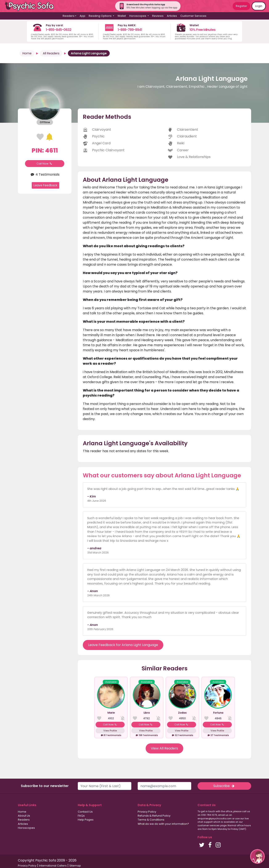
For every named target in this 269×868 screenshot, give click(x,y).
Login (259, 6)
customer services (209, 825)
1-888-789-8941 (130, 30)
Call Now (45, 164)
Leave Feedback (45, 185)
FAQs (81, 816)
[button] (257, 856)
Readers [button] (69, 16)
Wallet (122, 16)
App (82, 16)
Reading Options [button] (100, 16)
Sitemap (75, 866)
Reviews (158, 16)
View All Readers (164, 748)
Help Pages (86, 820)
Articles (172, 16)
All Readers (51, 53)
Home (27, 53)
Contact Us (85, 812)
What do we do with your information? (163, 824)
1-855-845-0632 (59, 30)
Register (241, 6)
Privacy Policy (147, 812)
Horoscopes (26, 828)
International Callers (53, 866)
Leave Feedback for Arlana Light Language (123, 645)
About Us (24, 816)
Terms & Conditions (151, 820)
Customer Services (193, 16)
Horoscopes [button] (138, 16)
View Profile (110, 731)
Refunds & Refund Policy (154, 816)
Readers (24, 820)
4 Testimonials (45, 174)
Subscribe (224, 786)
